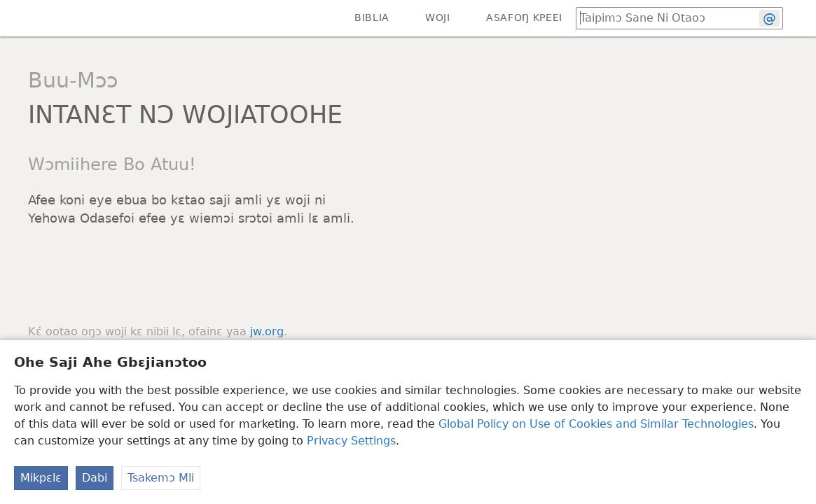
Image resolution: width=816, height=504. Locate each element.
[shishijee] (21, 18)
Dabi (95, 478)
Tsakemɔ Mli (161, 478)
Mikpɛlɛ (41, 478)
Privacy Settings (351, 441)
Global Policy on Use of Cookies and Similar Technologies (596, 424)
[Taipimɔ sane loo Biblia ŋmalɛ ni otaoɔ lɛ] (661, 18)
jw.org (267, 331)
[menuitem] (21, 18)
